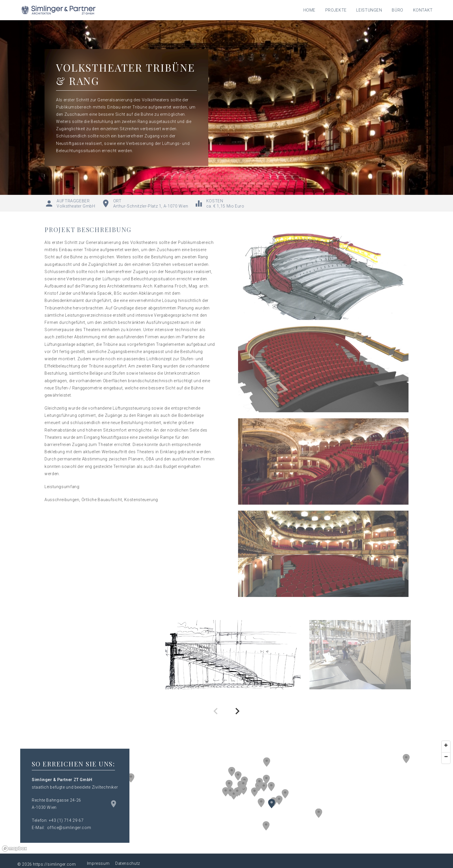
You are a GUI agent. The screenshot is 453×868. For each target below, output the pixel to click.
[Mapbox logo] (14, 849)
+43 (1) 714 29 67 (66, 820)
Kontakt (423, 10)
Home (310, 10)
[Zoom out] (446, 756)
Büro (398, 10)
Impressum (98, 863)
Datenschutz (128, 863)
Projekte (336, 10)
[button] (266, 779)
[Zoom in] (446, 745)
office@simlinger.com (69, 828)
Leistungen (369, 10)
